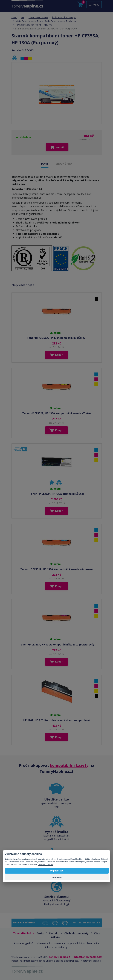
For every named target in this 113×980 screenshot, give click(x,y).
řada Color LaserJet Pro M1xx (61, 21)
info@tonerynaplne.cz (88, 957)
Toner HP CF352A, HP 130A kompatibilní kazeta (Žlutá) (56, 413)
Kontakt (54, 933)
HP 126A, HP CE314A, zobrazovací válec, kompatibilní (56, 720)
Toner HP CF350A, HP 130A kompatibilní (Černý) (57, 338)
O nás (40, 933)
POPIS (45, 164)
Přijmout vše (57, 871)
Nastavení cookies (91, 961)
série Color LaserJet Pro (28, 21)
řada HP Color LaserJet (64, 17)
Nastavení (57, 877)
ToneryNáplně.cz (59, 957)
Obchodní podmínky (76, 933)
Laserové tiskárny (38, 17)
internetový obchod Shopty (39, 961)
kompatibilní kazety (69, 765)
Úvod (14, 17)
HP (23, 17)
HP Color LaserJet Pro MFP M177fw (34, 25)
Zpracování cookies (45, 864)
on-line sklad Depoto (67, 961)
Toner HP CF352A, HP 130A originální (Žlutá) (56, 494)
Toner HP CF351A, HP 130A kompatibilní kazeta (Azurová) (56, 569)
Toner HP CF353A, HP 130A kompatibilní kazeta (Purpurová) (57, 644)
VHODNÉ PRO (64, 164)
